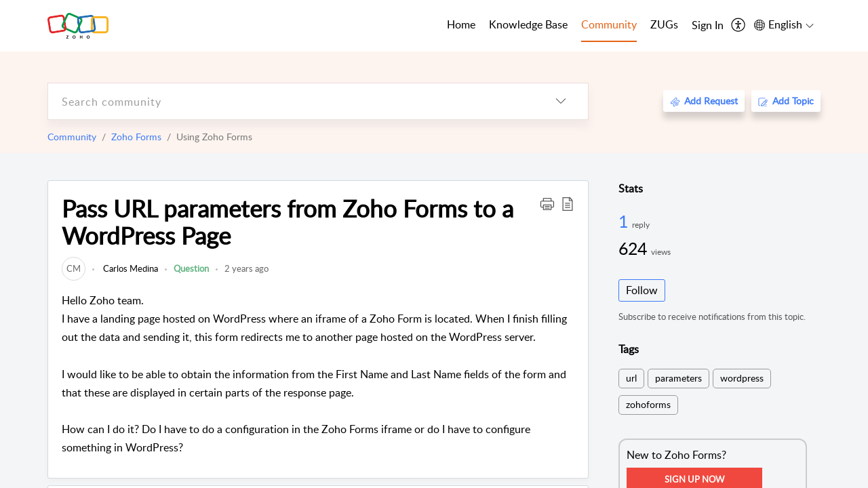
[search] (291, 101)
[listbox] (561, 101)
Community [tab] (609, 24)
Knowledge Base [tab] (528, 24)
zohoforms (648, 404)
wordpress (742, 378)
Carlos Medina (130, 268)
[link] (74, 268)
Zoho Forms (136, 137)
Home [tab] (461, 24)
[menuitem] (708, 26)
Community (72, 137)
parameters (678, 378)
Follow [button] (642, 290)
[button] (547, 203)
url (631, 378)
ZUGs (664, 24)
